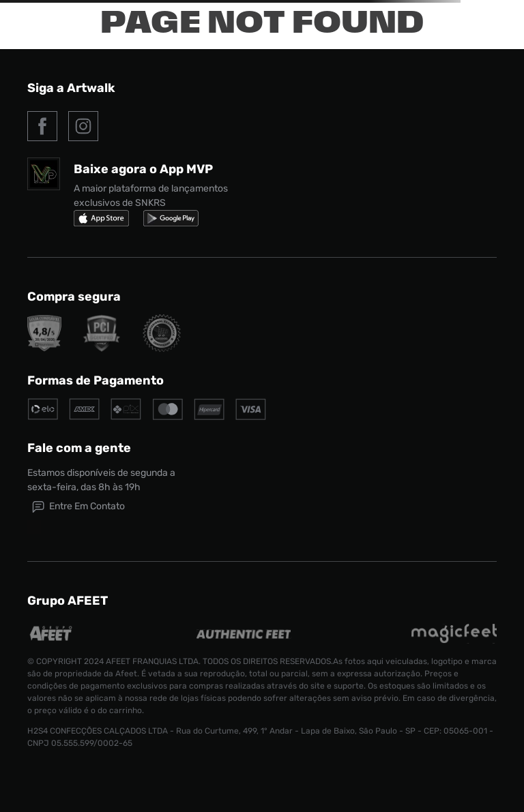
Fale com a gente (79, 448)
